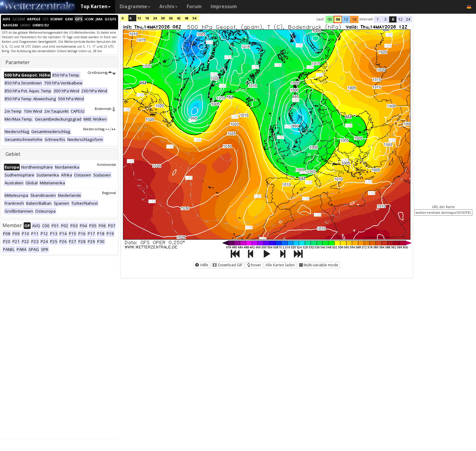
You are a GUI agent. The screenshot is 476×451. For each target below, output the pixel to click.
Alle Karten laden (280, 265)
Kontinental (107, 164)
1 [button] (378, 19)
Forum (194, 7)
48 (186, 18)
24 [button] (408, 19)
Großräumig (102, 72)
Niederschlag (100, 129)
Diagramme (135, 7)
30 (163, 18)
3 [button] (385, 19)
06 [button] (338, 19)
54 (194, 18)
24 (155, 18)
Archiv (168, 7)
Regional (109, 193)
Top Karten (95, 7)
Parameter (18, 62)
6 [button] (393, 19)
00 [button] (330, 19)
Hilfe (202, 265)
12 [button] (346, 19)
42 (178, 18)
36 (171, 18)
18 (147, 18)
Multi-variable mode (319, 265)
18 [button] (354, 19)
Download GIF (228, 265)
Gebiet (13, 154)
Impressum (224, 7)
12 (139, 18)
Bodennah (105, 109)
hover (254, 265)
